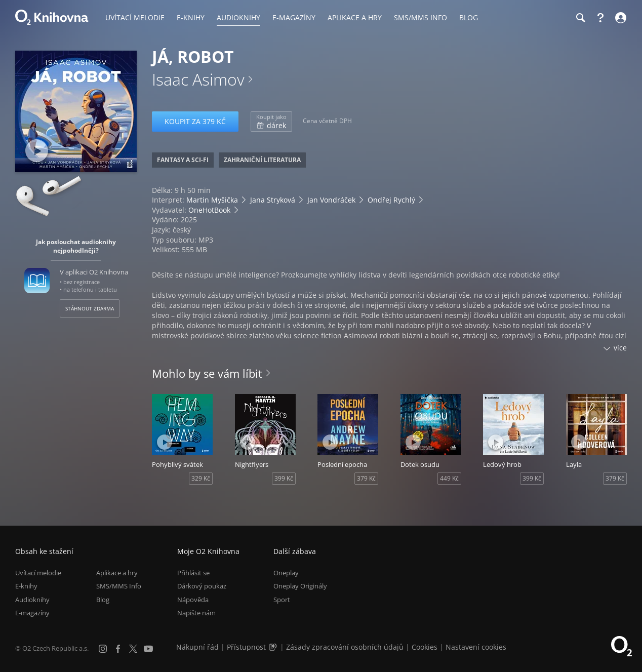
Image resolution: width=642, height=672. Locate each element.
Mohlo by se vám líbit (207, 373)
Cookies (425, 647)
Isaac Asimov (198, 79)
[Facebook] (118, 649)
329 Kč (201, 478)
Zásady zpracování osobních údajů (345, 647)
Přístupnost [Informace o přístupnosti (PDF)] (246, 647)
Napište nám (196, 613)
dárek (271, 122)
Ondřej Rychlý (391, 200)
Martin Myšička (212, 200)
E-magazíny (32, 613)
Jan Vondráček (331, 200)
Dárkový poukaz (202, 586)
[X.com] (133, 649)
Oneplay (286, 573)
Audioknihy (32, 600)
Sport (282, 600)
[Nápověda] (600, 18)
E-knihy (26, 586)
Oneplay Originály (300, 586)
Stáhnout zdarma (90, 308)
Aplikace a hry (117, 573)
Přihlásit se (193, 573)
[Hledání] (580, 18)
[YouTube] (148, 649)
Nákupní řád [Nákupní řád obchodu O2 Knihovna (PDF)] (197, 647)
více (620, 348)
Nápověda (193, 600)
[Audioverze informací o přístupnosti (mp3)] (274, 647)
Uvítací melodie (38, 573)
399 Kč (284, 478)
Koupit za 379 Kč (195, 121)
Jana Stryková (273, 200)
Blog (103, 600)
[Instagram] (103, 649)
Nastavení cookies (476, 647)
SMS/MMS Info (119, 586)
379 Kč (366, 478)
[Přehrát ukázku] (37, 151)
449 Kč (449, 478)
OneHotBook (209, 210)
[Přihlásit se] (619, 18)
